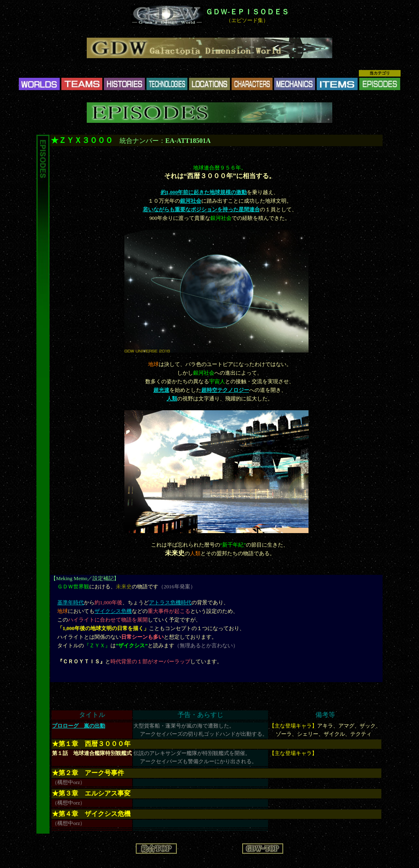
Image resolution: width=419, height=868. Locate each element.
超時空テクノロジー (225, 390)
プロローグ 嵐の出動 (79, 726)
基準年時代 (71, 603)
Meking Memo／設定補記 (85, 579)
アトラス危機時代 (170, 603)
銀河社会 (191, 201)
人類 (172, 399)
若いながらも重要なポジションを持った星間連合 (201, 210)
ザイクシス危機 (113, 611)
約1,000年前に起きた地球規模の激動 (204, 192)
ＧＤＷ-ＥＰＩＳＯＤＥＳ (247, 12)
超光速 (161, 390)
